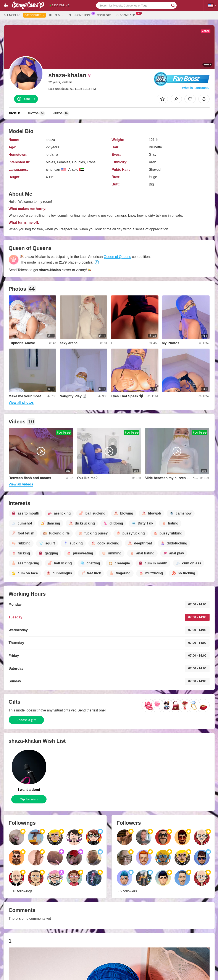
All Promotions (81, 15)
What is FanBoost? (196, 88)
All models (12, 15)
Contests (104, 15)
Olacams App (127, 15)
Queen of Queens (117, 257)
